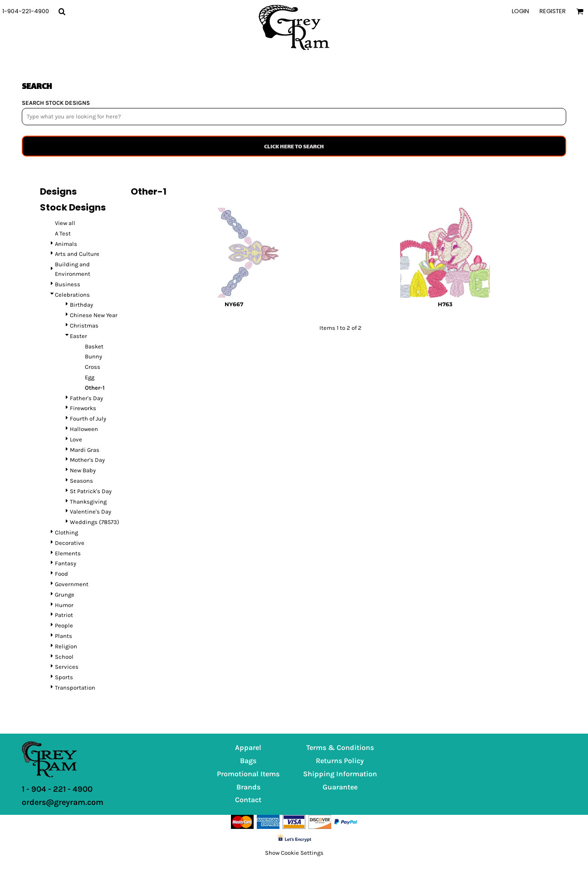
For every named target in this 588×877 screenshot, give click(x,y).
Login (520, 11)
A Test (63, 233)
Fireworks (83, 408)
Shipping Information (340, 774)
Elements (68, 553)
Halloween (84, 429)
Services (67, 667)
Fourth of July (88, 419)
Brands (248, 787)
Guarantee (340, 787)
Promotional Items (248, 774)
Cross (93, 367)
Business (68, 284)
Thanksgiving (88, 502)
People (64, 625)
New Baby (83, 470)
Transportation (75, 688)
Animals (66, 244)
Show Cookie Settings (294, 853)
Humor (64, 605)
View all (65, 223)
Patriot (64, 615)
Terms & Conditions (340, 747)
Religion (66, 646)
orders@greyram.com (63, 802)
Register (553, 11)
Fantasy (66, 563)
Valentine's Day (91, 512)
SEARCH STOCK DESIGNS (56, 103)
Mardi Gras (85, 450)
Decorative (70, 543)
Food (61, 574)
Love (76, 439)
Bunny (93, 356)
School (64, 657)
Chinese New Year (94, 315)
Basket (94, 346)
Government (72, 584)
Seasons (81, 481)
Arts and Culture (77, 254)
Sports (64, 677)
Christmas (84, 326)
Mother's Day (87, 460)
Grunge (65, 595)
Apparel (248, 747)
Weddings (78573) (95, 522)
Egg (90, 377)
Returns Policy (340, 761)
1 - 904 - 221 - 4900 (57, 789)
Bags (248, 761)
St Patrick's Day (91, 491)
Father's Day (86, 398)
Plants (64, 636)
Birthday (81, 305)
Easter (78, 336)
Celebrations (72, 295)
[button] (62, 11)
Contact (248, 800)
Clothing (66, 532)
